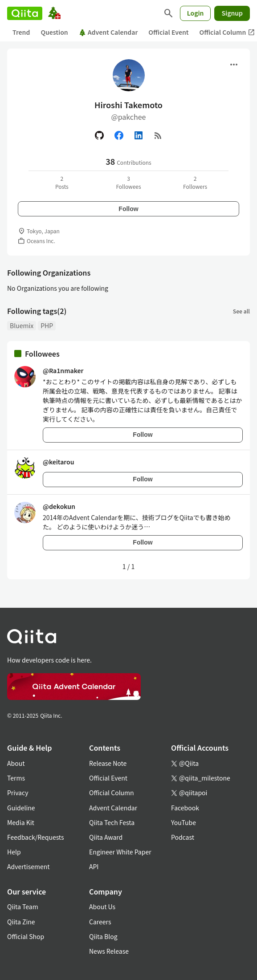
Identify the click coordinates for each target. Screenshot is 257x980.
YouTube (184, 822)
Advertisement (29, 866)
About (16, 763)
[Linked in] (139, 135)
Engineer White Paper (120, 852)
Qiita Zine (21, 922)
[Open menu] (234, 65)
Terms (16, 778)
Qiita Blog (103, 936)
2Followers (195, 182)
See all (241, 311)
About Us (102, 907)
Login (196, 13)
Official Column (112, 793)
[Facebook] (119, 135)
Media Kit (21, 822)
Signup (232, 13)
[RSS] (158, 135)
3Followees (128, 182)
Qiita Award (106, 837)
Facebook (185, 808)
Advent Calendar (108, 32)
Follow (128, 209)
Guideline (21, 808)
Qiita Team (23, 907)
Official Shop (26, 936)
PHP (47, 325)
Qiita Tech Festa (112, 822)
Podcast (183, 837)
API (94, 866)
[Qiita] (25, 13)
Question (54, 32)
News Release (109, 951)
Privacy (18, 793)
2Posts (62, 182)
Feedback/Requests (36, 837)
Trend (21, 32)
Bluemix (22, 325)
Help (14, 852)
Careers (100, 922)
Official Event (168, 32)
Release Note (108, 763)
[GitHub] (99, 135)
